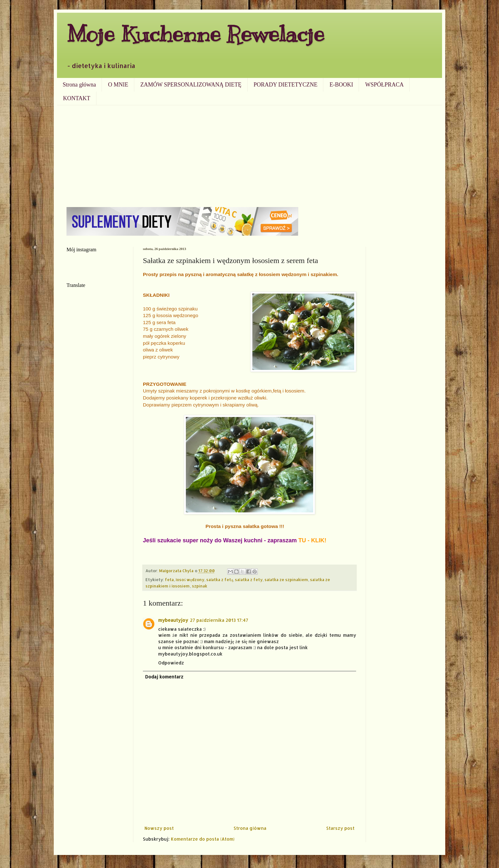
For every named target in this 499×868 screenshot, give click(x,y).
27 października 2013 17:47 (219, 620)
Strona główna (79, 85)
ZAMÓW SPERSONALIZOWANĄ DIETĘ (191, 85)
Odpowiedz (171, 663)
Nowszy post (159, 828)
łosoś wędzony (190, 580)
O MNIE (118, 85)
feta (169, 580)
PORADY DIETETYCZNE (286, 85)
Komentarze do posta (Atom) (203, 839)
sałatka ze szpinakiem (286, 580)
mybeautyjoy (173, 620)
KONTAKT (77, 98)
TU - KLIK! (313, 540)
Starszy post (340, 828)
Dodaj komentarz (164, 677)
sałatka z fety (249, 580)
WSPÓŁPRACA (384, 85)
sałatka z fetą (220, 580)
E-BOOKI (341, 85)
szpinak (200, 586)
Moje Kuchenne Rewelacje (195, 34)
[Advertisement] (250, 153)
